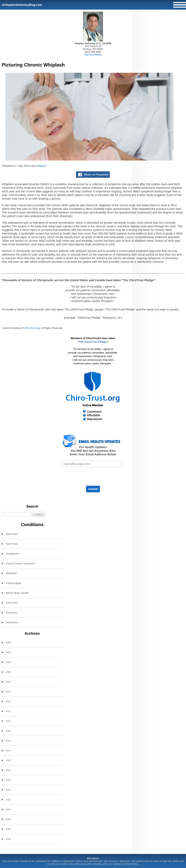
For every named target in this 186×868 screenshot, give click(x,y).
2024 (8, 819)
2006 (8, 643)
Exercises (11, 613)
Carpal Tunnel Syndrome (20, 563)
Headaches (12, 554)
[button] (38, 514)
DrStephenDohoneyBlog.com (22, 5)
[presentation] (93, 476)
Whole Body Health (17, 593)
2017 (8, 751)
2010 (8, 682)
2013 (8, 711)
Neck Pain (12, 544)
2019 (8, 770)
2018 (8, 760)
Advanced (12, 622)
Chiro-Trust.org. (32, 328)
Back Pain (12, 534)
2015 (8, 731)
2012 (8, 701)
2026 (8, 839)
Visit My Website (93, 55)
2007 (8, 652)
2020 (8, 780)
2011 (8, 692)
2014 (8, 721)
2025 (8, 829)
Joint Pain (12, 603)
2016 (8, 741)
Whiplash (41, 166)
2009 (8, 672)
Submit (93, 489)
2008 (8, 662)
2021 (8, 790)
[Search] (17, 514)
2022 (8, 800)
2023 (8, 809)
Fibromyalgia (13, 583)
